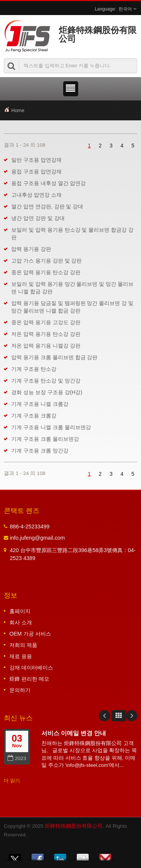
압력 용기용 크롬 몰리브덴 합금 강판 (54, 357)
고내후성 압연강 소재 (36, 195)
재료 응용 (21, 656)
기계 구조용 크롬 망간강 (40, 451)
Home (18, 110)
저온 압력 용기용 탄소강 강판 (46, 334)
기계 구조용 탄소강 (34, 369)
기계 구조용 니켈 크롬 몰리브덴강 (51, 427)
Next (132, 716)
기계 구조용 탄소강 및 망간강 (46, 381)
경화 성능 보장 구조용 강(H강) (47, 392)
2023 (17, 758)
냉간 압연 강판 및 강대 (38, 218)
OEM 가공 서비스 (30, 634)
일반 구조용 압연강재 (36, 160)
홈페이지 (20, 611)
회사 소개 (21, 622)
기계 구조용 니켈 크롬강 (40, 404)
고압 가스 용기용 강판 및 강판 (46, 261)
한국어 (125, 9)
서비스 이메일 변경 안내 (74, 733)
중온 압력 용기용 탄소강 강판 (46, 272)
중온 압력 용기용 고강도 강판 (46, 322)
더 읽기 (12, 781)
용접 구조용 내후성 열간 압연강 (49, 183)
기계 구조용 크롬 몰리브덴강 (45, 439)
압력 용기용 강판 (31, 249)
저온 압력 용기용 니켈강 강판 (46, 346)
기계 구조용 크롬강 (34, 416)
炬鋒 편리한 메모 (29, 679)
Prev (105, 716)
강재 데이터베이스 (31, 668)
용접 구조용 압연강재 (36, 171)
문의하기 (20, 690)
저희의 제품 (23, 645)
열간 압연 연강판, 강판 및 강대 (47, 206)
